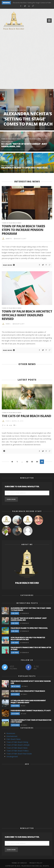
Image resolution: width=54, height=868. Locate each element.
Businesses (11, 733)
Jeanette (9, 239)
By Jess (23, 706)
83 (32, 462)
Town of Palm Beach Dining (17, 742)
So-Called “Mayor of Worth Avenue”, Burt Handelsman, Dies (24, 145)
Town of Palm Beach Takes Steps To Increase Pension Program (23, 230)
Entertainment (12, 736)
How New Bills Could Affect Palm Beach (28, 691)
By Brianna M (24, 613)
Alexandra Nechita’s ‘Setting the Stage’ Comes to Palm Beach (28, 119)
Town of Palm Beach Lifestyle (15, 110)
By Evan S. (25, 686)
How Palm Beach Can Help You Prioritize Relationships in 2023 (28, 638)
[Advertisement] (27, 60)
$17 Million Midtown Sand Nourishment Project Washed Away (28, 701)
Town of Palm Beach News (11, 139)
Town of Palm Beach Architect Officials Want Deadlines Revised (27, 315)
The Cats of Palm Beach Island (26, 416)
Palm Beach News (8, 166)
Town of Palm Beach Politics (18, 751)
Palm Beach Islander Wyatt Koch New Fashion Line (31, 682)
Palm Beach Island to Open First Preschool (24, 168)
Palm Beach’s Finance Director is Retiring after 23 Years (31, 648)
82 (27, 462)
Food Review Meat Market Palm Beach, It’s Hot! (31, 711)
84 (37, 462)
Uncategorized (12, 756)
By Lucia (23, 714)
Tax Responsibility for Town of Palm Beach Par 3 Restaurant (31, 721)
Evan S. (8, 324)
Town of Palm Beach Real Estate (35, 139)
